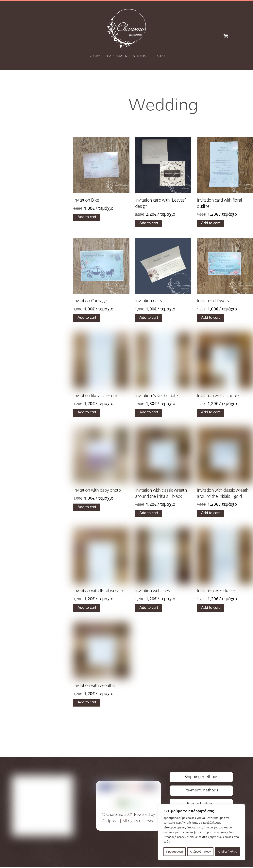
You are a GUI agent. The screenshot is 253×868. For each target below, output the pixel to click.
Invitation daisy (149, 301)
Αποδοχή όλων (228, 851)
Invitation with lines (152, 591)
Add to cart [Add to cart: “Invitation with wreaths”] (87, 703)
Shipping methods (201, 778)
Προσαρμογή (175, 851)
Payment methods (201, 791)
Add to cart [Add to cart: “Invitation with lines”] (149, 608)
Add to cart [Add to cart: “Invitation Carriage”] (87, 318)
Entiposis (110, 822)
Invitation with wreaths (94, 686)
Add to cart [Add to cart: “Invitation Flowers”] (211, 318)
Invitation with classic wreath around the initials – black (161, 493)
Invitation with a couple (218, 396)
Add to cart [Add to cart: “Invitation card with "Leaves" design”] (149, 224)
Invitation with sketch (216, 591)
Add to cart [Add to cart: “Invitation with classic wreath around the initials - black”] (149, 514)
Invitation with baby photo (97, 490)
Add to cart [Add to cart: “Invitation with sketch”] (211, 608)
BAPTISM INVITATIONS (127, 56)
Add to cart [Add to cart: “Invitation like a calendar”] (87, 413)
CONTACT (160, 56)
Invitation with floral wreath (98, 591)
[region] (202, 832)
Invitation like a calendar (95, 396)
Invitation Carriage (90, 301)
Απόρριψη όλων (200, 851)
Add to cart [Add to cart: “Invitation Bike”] (87, 217)
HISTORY (93, 56)
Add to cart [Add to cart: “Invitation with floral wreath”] (87, 608)
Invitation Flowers (213, 301)
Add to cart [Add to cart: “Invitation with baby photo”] (87, 508)
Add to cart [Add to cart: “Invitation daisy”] (149, 318)
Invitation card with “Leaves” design (160, 203)
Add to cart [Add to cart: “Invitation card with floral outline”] (211, 224)
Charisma (114, 815)
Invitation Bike (86, 200)
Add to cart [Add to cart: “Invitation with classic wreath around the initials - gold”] (211, 514)
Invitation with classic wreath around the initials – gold (223, 493)
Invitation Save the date (156, 396)
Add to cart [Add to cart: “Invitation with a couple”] (211, 413)
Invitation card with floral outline (219, 203)
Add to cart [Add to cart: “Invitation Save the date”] (149, 413)
